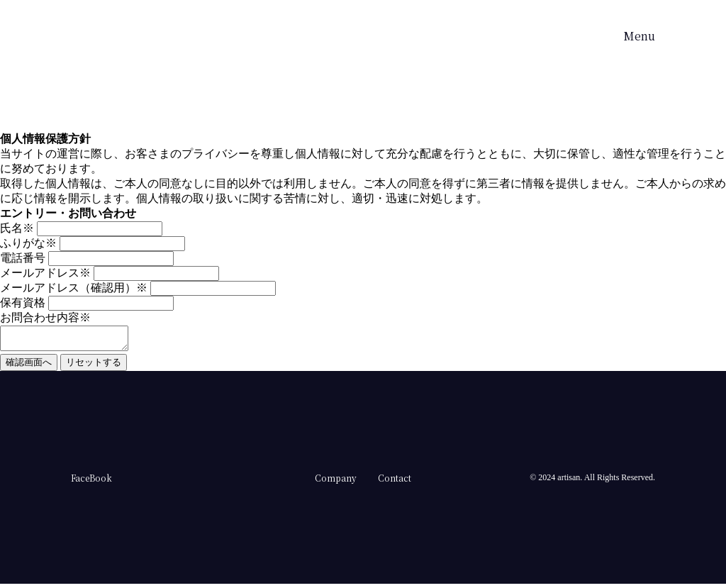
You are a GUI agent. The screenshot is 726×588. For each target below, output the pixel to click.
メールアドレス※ (45, 273)
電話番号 (23, 258)
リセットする (94, 366)
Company (336, 482)
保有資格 (23, 303)
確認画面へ (29, 366)
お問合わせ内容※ (45, 317)
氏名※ (17, 228)
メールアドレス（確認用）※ (74, 288)
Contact (395, 482)
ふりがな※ (28, 243)
